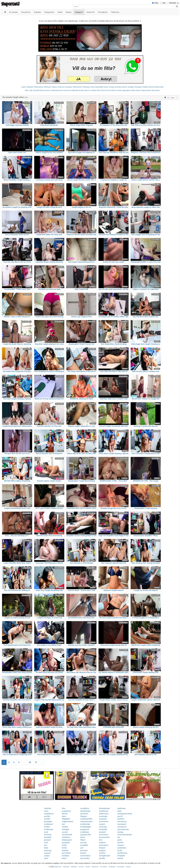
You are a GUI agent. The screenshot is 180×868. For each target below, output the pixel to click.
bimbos (83, 853)
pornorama (103, 835)
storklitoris (66, 837)
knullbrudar (49, 829)
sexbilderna (49, 814)
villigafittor (66, 819)
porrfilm (47, 816)
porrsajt (83, 843)
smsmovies (104, 821)
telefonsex (122, 808)
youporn (47, 853)
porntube (84, 850)
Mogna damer (146, 90)
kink (101, 840)
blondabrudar (104, 808)
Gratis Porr (87, 90)
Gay (164, 3)
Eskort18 (151, 87)
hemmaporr (104, 845)
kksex (64, 858)
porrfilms (121, 819)
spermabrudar (123, 829)
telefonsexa (104, 814)
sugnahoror (67, 811)
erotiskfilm (103, 829)
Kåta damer (156, 90)
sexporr (102, 824)
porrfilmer (84, 814)
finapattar (121, 856)
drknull (65, 814)
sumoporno (122, 827)
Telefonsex (47, 87)
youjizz (47, 856)
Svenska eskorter (121, 87)
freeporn (103, 850)
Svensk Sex (105, 90)
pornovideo (85, 858)
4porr (64, 816)
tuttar (120, 811)
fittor (64, 808)
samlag (120, 832)
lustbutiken (122, 848)
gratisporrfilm (86, 835)
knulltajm (65, 856)
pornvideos (66, 853)
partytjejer (48, 821)
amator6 (102, 832)
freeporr (102, 848)
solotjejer (66, 829)
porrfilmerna (122, 853)
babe (46, 848)
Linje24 (24, 87)
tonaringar (103, 816)
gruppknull (85, 829)
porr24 (120, 816)
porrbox (102, 853)
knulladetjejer (86, 827)
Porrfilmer (113, 90)
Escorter (66, 90)
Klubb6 (145, 87)
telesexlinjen (85, 811)
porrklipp (48, 837)
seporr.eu (58, 867)
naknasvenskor (87, 821)
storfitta (65, 827)
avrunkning (122, 821)
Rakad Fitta (96, 90)
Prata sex (61, 87)
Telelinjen (30, 87)
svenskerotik (67, 835)
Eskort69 (36, 90)
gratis (120, 840)
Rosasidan (138, 87)
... (24, 762)
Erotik (81, 90)
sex (119, 837)
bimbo (64, 848)
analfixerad (104, 811)
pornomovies (104, 837)
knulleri (47, 827)
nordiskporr (49, 824)
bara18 (120, 858)
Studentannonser (57, 90)
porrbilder (84, 845)
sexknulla (103, 827)
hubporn (102, 843)
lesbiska (65, 850)
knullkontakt (85, 824)
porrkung (48, 835)
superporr (103, 819)
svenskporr (122, 824)
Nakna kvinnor (45, 90)
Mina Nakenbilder (97, 87)
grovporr (48, 840)
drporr (83, 837)
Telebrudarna (38, 87)
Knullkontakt (74, 90)
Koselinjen (68, 87)
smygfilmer (85, 808)
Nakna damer (136, 90)
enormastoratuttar (125, 835)
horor (46, 811)
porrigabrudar (105, 856)
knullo (64, 845)
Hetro (157, 3)
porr (63, 824)
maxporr (121, 845)
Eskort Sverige (109, 87)
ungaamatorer (68, 821)
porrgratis (66, 843)
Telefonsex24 (77, 87)
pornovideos (85, 856)
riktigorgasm (67, 840)
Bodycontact (159, 87)
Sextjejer (131, 87)
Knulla (119, 90)
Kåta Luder (29, 90)
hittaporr (84, 816)
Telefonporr (87, 87)
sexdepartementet (125, 814)
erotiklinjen (85, 832)
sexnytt (65, 832)
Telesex (54, 87)
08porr (83, 840)
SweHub (48, 808)
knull (46, 832)
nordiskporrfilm (86, 819)
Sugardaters (126, 90)
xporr (46, 858)
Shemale (173, 3)
